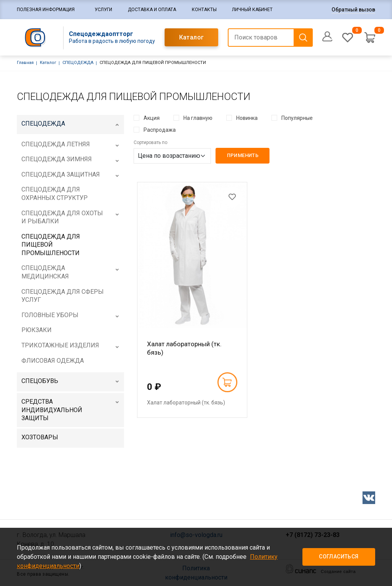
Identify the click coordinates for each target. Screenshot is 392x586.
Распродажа (160, 130)
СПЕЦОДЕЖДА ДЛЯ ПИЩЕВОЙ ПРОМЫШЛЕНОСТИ (51, 245)
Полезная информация (46, 10)
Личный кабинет (252, 10)
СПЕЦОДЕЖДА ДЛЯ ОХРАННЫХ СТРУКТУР (55, 194)
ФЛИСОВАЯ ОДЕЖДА (53, 361)
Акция (152, 118)
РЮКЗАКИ (37, 330)
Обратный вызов (353, 10)
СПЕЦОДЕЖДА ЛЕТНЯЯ (56, 144)
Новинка (247, 118)
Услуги (103, 10)
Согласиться (339, 557)
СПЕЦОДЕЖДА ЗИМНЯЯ (57, 159)
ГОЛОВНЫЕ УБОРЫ (50, 315)
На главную (198, 118)
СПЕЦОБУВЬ (40, 381)
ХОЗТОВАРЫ (40, 437)
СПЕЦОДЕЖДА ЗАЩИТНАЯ (61, 174)
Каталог (192, 37)
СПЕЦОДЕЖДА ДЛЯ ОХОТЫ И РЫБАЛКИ (62, 217)
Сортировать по (150, 142)
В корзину (227, 382)
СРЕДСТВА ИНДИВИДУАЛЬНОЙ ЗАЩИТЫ (52, 410)
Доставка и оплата (152, 10)
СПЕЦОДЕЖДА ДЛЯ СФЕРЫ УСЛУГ (63, 296)
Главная (25, 63)
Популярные (297, 118)
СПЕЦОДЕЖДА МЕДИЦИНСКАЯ (45, 272)
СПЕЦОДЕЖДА (78, 63)
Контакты (204, 10)
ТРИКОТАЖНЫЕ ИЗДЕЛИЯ (60, 345)
